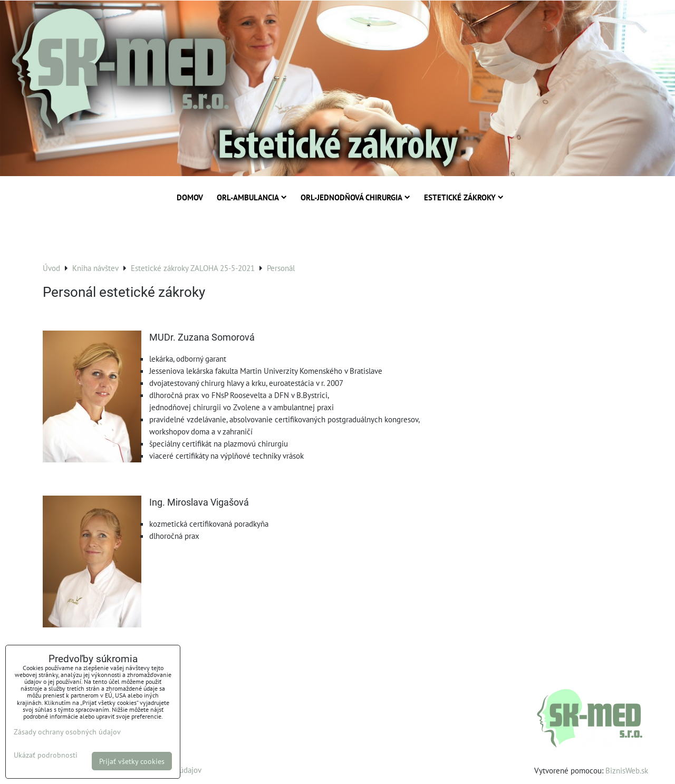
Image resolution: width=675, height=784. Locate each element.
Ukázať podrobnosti (46, 755)
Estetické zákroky (464, 197)
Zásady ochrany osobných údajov (67, 732)
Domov (190, 197)
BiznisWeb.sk (627, 770)
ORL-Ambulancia (252, 197)
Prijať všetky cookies (132, 761)
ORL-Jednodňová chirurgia (355, 197)
